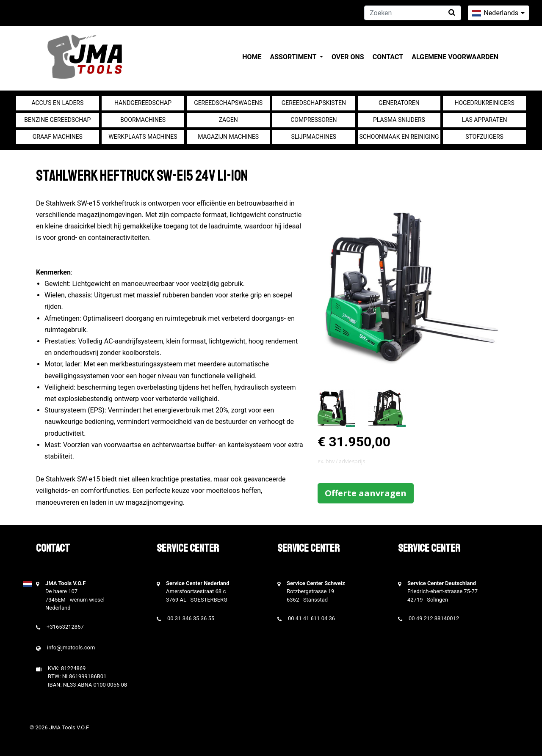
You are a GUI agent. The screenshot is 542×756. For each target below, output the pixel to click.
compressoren (314, 120)
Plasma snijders (399, 120)
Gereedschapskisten (314, 103)
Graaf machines (58, 137)
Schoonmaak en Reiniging (399, 137)
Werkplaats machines (143, 137)
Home (252, 57)
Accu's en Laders (57, 103)
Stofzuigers (484, 137)
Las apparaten (485, 120)
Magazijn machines (228, 137)
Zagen (228, 120)
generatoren (399, 103)
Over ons (348, 57)
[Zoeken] (413, 13)
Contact (388, 57)
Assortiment (294, 57)
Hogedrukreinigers (484, 103)
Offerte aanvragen (366, 493)
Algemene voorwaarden (455, 57)
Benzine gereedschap (57, 120)
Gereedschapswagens (228, 103)
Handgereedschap (143, 103)
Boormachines (143, 120)
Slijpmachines (314, 137)
